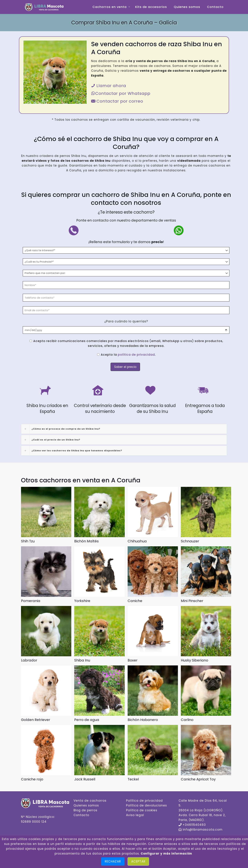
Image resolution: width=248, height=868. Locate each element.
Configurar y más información (166, 854)
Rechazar (113, 861)
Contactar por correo (117, 101)
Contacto (81, 815)
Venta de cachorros (90, 801)
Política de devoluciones (146, 805)
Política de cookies (142, 810)
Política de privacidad (144, 801)
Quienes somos (86, 805)
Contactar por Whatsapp (121, 93)
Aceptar (138, 861)
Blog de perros (85, 810)
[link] (124, 429)
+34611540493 (194, 825)
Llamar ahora (109, 86)
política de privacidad (136, 355)
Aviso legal (135, 815)
